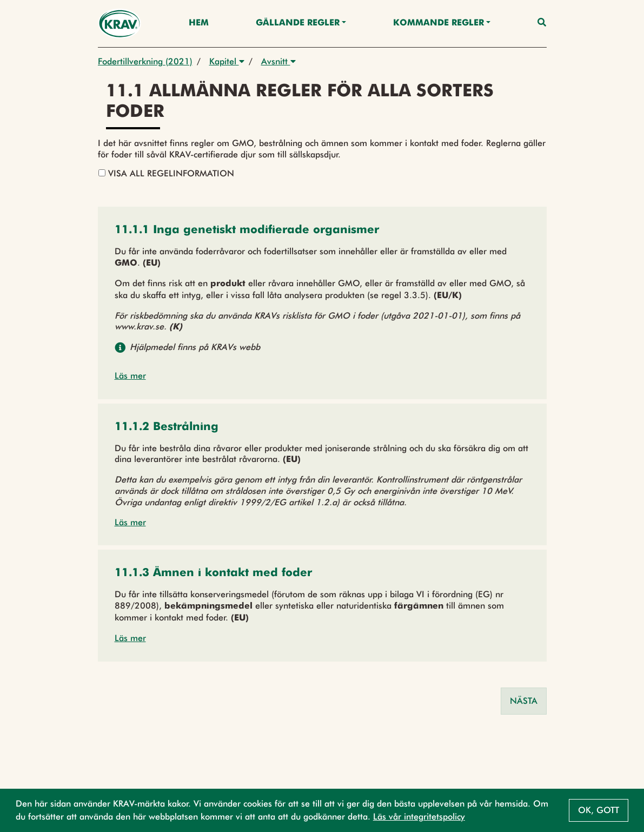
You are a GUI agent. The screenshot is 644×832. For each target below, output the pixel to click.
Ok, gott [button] (599, 810)
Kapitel (227, 61)
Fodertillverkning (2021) (145, 61)
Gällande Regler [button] (298, 23)
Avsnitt (278, 61)
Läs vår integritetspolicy (419, 817)
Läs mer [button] (130, 376)
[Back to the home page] (120, 24)
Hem (199, 23)
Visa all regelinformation (166, 173)
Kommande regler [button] (439, 23)
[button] (247, 231)
